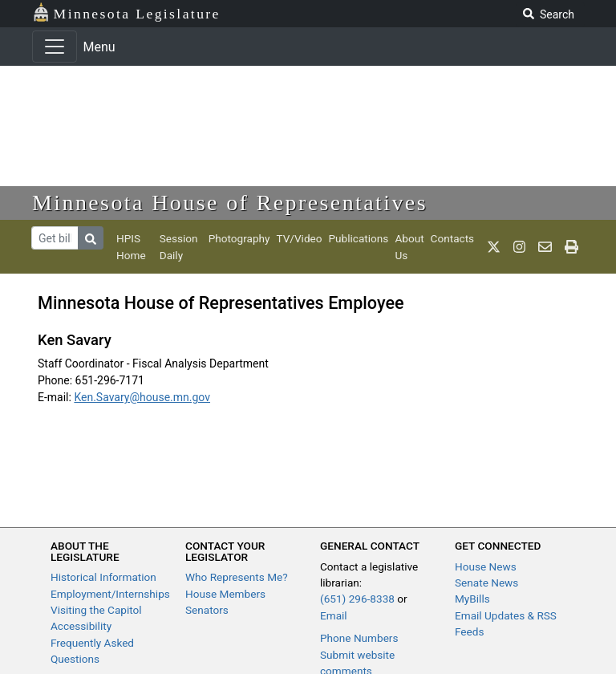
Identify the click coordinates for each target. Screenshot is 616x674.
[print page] (571, 247)
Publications (359, 238)
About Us (409, 246)
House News (486, 566)
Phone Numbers (359, 638)
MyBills (472, 599)
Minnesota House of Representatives (230, 203)
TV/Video (299, 238)
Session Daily (179, 246)
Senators (207, 610)
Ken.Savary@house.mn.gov (142, 397)
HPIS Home (131, 246)
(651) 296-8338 (357, 599)
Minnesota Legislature (126, 12)
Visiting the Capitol (96, 610)
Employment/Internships (110, 594)
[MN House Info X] (494, 247)
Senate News (486, 583)
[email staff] (545, 247)
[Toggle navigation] (55, 47)
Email (334, 615)
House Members (225, 594)
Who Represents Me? (237, 577)
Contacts (453, 238)
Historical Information (103, 577)
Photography (239, 238)
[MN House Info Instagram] (519, 247)
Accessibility (81, 626)
